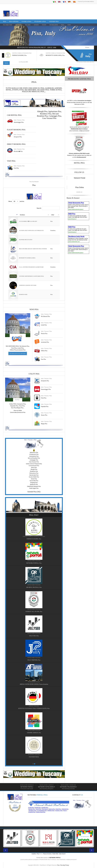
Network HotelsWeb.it (47, 787)
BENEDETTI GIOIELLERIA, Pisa (55, 55)
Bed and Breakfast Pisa (34, 458)
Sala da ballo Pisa (34, 475)
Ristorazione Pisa (34, 473)
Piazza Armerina (47, 854)
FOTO (63, 25)
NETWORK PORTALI (55, 858)
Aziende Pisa (32, 492)
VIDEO (69, 25)
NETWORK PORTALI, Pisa (34, 563)
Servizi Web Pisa (34, 481)
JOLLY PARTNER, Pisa (34, 660)
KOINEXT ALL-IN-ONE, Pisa (34, 612)
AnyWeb (34, 854)
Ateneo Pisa (44, 415)
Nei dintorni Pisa (45, 316)
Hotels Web (55, 854)
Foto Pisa (43, 359)
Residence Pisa (46, 114)
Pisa (5, 21)
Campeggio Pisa (55, 116)
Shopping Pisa (34, 483)
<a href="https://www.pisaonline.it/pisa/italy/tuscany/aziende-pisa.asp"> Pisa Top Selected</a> (34, 244)
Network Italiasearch (68, 787)
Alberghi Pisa (34, 469)
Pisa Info (28, 25)
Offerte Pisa (44, 351)
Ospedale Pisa (45, 407)
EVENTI (44, 25)
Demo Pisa (34, 468)
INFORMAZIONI (54, 25)
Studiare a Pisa (40, 21)
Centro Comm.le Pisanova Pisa (34, 464)
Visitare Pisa (54, 21)
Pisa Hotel (19, 25)
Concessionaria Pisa (34, 466)
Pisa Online (80, 187)
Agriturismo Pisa (55, 111)
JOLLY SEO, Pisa (34, 636)
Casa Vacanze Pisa (49, 118)
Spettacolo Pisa (34, 485)
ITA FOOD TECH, (34, 757)
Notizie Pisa (44, 334)
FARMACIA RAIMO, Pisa (19, 55)
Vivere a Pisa (26, 21)
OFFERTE (36, 25)
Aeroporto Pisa (18, 137)
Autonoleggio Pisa (19, 122)
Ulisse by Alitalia (18, 411)
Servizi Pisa (34, 479)
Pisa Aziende (14, 21)
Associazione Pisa (34, 456)
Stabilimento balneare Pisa (34, 486)
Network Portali (89, 2)
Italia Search (62, 854)
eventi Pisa (44, 325)
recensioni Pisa (45, 342)
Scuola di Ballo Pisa (34, 477)
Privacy (67, 865)
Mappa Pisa (44, 424)
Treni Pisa (44, 398)
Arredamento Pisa (34, 454)
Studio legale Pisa (34, 488)
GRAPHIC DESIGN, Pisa (34, 733)
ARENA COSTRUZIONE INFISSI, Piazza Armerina (34, 684)
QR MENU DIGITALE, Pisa (34, 587)
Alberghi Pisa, (43, 111)
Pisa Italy (63, 865)
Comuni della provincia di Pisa (18, 412)
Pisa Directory (8, 25)
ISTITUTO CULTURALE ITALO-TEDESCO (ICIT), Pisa (34, 708)
